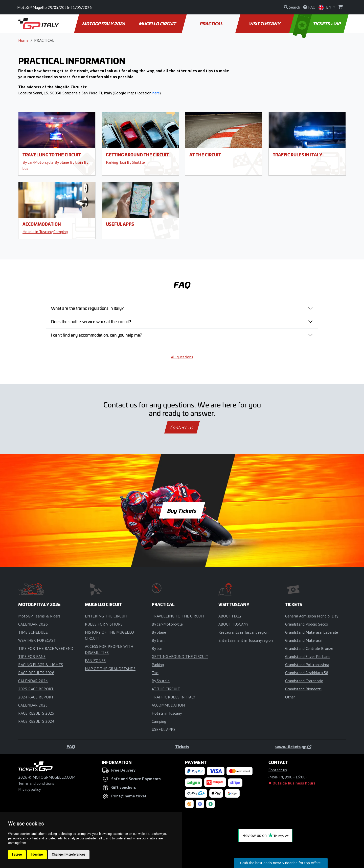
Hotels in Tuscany (37, 232)
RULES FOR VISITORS (104, 624)
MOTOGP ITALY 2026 (104, 24)
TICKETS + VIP (317, 24)
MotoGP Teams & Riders (39, 616)
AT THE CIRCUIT (205, 155)
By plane (62, 162)
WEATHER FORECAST (37, 640)
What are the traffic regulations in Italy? (87, 308)
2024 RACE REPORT (36, 697)
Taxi (122, 162)
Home (23, 40)
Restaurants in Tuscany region (243, 632)
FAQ (71, 747)
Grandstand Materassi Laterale (312, 632)
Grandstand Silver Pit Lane (308, 656)
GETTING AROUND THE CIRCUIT (137, 155)
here (156, 93)
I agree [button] (17, 855)
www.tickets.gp (293, 747)
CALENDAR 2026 (33, 624)
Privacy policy (29, 789)
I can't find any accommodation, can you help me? (97, 335)
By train (76, 162)
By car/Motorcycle (38, 162)
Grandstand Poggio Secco (307, 624)
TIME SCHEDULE (33, 632)
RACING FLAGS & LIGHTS (41, 665)
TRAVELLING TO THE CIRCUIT (52, 155)
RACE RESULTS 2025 (36, 713)
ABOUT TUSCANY (233, 624)
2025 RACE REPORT (36, 689)
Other (290, 697)
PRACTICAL (211, 24)
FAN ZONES (95, 660)
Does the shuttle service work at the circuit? (91, 321)
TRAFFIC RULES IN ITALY (298, 155)
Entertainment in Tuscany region (246, 640)
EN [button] (325, 7)
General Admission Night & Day (312, 616)
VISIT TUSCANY (265, 24)
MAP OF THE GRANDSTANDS (110, 669)
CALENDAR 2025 (33, 705)
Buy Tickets (182, 510)
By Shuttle (136, 162)
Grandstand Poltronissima (307, 665)
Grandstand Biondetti (303, 689)
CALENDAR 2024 (33, 681)
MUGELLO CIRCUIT (157, 24)
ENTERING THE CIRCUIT (106, 616)
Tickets (182, 747)
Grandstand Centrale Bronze (309, 648)
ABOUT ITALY (230, 616)
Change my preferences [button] (69, 855)
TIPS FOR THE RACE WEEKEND (46, 648)
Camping (61, 232)
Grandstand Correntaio (304, 681)
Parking (112, 162)
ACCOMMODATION (42, 224)
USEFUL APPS (120, 224)
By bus (157, 648)
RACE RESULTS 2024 (36, 721)
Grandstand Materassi (304, 640)
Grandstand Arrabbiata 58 (307, 673)
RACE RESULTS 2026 (36, 673)
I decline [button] (37, 855)
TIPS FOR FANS (32, 656)
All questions (182, 357)
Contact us (182, 427)
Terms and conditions (36, 783)
